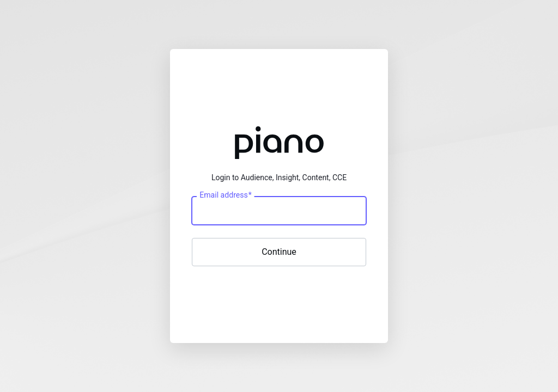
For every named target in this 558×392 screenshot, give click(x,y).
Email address (225, 195)
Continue (279, 252)
